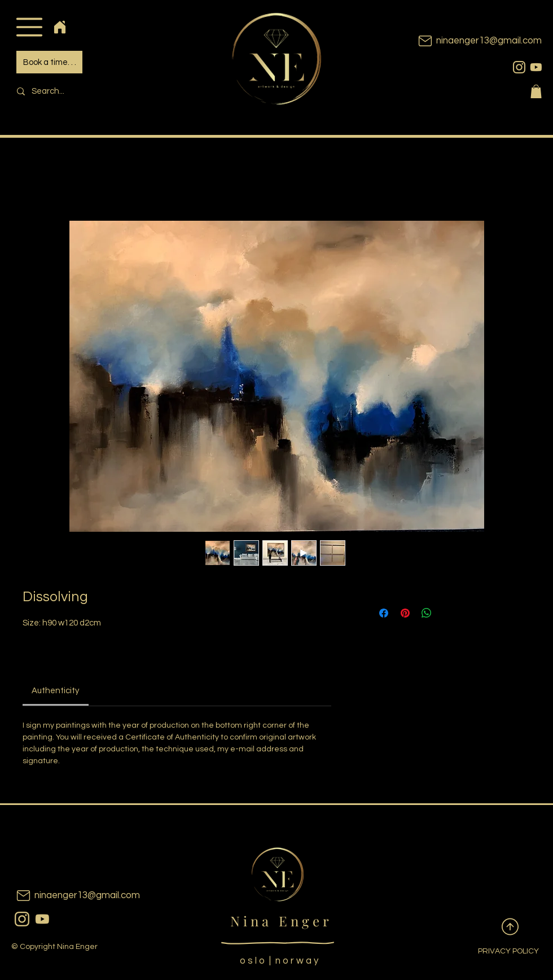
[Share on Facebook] (384, 613)
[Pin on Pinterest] (405, 613)
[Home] (60, 27)
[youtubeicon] (536, 67)
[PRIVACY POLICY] (499, 952)
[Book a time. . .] (49, 62)
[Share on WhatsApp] (427, 613)
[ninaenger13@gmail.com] (463, 41)
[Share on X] (448, 613)
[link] (55, 691)
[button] (29, 27)
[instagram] (519, 67)
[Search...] (88, 91)
